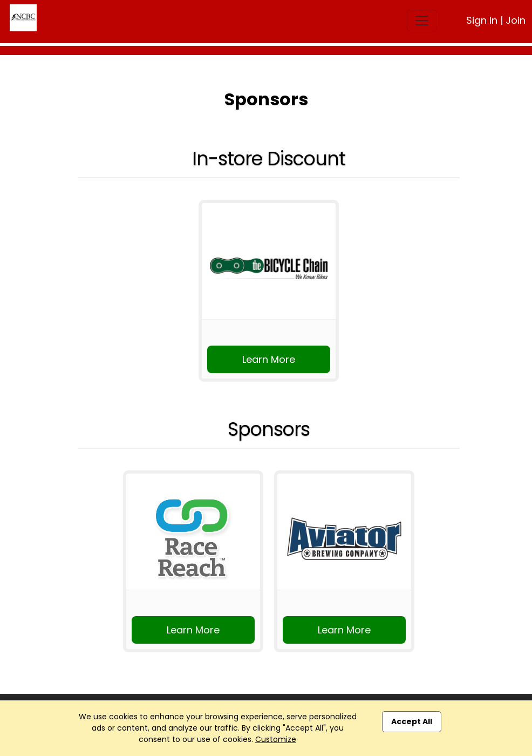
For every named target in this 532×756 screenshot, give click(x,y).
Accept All (412, 721)
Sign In (482, 20)
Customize (276, 739)
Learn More (269, 359)
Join (516, 20)
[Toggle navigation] (422, 21)
